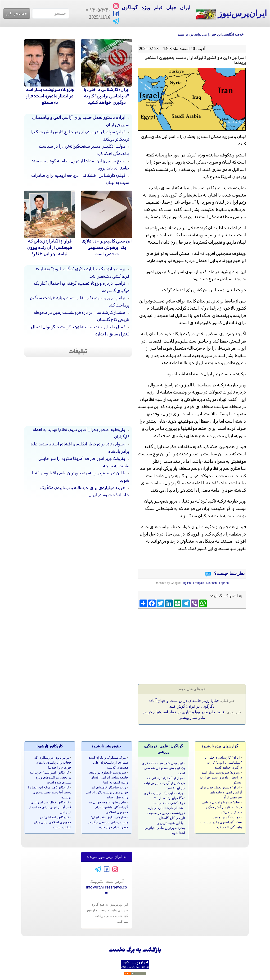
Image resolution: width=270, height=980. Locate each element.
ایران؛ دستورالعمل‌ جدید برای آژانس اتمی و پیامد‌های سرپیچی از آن (221, 792)
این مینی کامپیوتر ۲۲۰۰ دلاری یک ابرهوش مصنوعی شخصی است (107, 247)
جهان (171, 8)
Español (224, 583)
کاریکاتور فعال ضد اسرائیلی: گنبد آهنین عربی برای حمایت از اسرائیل (50, 807)
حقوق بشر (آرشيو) (107, 746)
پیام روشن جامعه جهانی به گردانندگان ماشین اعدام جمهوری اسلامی (109, 807)
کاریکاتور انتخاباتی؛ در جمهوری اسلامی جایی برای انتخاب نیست (52, 822)
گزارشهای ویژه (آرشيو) (220, 746)
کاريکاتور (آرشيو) (50, 746)
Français (198, 583)
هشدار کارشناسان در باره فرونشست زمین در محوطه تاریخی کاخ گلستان (166, 813)
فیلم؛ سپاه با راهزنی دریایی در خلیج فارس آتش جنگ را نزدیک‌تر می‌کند (222, 807)
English (186, 583)
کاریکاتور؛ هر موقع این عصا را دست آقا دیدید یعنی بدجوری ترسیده (50, 792)
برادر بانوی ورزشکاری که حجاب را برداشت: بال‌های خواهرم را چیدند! (53, 762)
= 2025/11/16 (97, 14)
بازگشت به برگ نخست (135, 950)
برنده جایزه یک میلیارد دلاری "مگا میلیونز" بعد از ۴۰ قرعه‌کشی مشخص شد (164, 798)
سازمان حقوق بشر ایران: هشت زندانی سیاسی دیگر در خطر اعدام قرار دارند (108, 822)
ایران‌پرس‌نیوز (232, 14)
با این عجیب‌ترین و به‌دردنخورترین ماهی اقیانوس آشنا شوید (165, 828)
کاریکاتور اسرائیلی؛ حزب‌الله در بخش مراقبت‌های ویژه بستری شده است (50, 777)
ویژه (146, 8)
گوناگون (130, 8)
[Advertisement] (210, 645)
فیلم (158, 8)
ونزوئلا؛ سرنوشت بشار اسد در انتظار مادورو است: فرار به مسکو (50, 96)
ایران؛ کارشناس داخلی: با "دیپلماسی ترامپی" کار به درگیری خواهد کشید (107, 96)
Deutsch (211, 583)
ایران (185, 8)
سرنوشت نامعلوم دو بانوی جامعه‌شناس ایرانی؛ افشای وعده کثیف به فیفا (109, 777)
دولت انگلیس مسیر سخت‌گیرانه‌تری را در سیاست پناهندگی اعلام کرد (221, 822)
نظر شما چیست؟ (229, 573)
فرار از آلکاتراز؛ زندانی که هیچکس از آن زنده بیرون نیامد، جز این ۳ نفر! (50, 247)
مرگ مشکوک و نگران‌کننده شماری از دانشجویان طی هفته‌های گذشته (108, 762)
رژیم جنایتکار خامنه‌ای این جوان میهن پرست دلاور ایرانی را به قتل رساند (107, 792)
